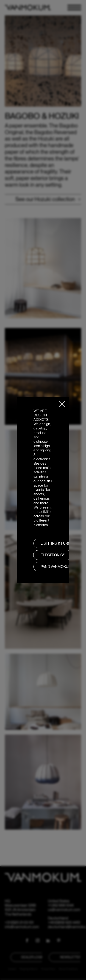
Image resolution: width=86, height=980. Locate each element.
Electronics (53, 555)
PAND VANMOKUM (56, 567)
